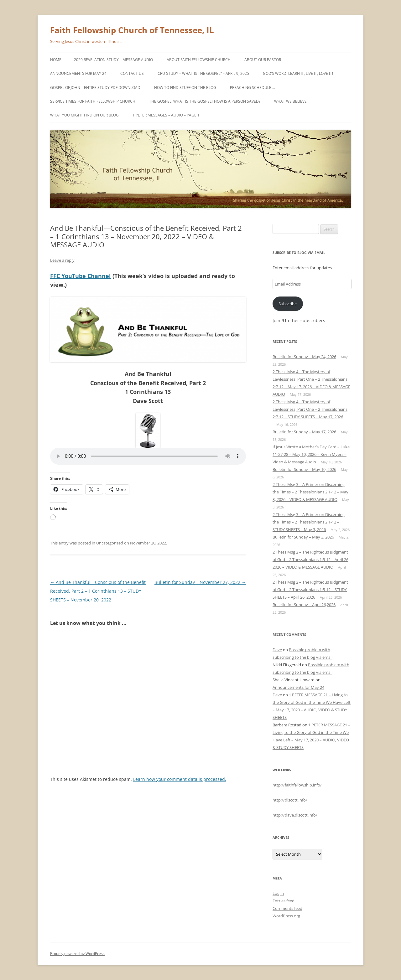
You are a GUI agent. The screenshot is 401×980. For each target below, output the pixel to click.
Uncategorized (110, 543)
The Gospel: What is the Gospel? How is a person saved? (205, 101)
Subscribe (288, 304)
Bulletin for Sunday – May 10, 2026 (304, 469)
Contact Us (132, 73)
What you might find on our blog (84, 115)
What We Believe (290, 101)
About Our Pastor (263, 60)
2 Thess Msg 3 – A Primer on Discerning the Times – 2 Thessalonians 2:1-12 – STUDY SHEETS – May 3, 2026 (309, 522)
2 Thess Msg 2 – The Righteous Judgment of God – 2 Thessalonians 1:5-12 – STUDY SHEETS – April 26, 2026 (310, 590)
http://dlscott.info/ (290, 800)
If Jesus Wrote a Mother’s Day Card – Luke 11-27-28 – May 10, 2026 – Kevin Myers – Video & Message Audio (311, 454)
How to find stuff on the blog (185, 88)
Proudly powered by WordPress (77, 954)
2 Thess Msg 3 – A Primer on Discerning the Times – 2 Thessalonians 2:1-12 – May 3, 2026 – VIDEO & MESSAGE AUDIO (310, 492)
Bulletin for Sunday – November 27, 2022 (200, 582)
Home (56, 60)
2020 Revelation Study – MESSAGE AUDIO (113, 60)
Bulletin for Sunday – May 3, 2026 (303, 537)
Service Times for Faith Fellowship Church (93, 101)
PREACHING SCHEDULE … (253, 88)
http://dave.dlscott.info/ (295, 815)
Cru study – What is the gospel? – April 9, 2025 (203, 73)
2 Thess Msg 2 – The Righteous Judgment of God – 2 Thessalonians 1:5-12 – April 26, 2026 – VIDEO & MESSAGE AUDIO (311, 560)
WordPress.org (286, 916)
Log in (278, 893)
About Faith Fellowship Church (199, 60)
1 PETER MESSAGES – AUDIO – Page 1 (166, 115)
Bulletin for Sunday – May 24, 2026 (304, 357)
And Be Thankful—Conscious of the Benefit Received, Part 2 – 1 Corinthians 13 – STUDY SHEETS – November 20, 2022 (98, 591)
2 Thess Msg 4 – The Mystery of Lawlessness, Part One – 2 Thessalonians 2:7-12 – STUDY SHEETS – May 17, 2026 (310, 409)
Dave (277, 650)
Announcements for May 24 (78, 73)
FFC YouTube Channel (81, 276)
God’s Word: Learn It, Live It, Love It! (298, 73)
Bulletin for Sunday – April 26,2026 (304, 605)
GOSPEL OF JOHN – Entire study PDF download (95, 88)
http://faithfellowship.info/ (297, 785)
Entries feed (284, 901)
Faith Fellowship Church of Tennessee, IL (132, 30)
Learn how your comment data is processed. (180, 779)
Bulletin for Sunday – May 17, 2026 (304, 432)
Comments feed (287, 908)
